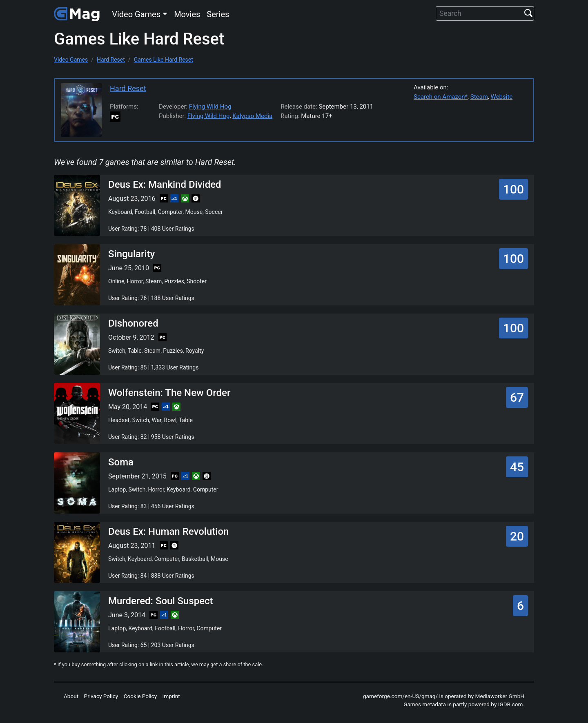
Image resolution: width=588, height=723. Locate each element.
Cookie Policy (140, 696)
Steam (479, 97)
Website (502, 97)
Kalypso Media (252, 116)
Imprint (171, 696)
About (71, 696)
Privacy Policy (101, 696)
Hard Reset (128, 88)
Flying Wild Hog (210, 107)
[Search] (485, 13)
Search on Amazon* (441, 97)
